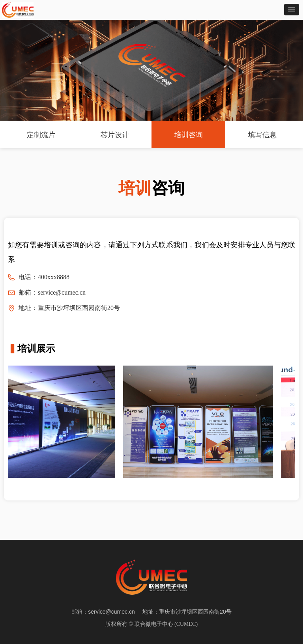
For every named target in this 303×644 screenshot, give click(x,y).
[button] (292, 10)
